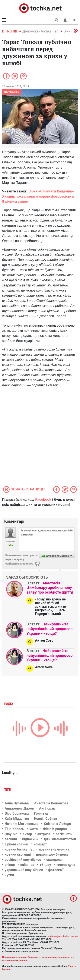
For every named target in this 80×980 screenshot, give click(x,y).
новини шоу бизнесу (52, 855)
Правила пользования (14, 957)
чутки (9, 875)
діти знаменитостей (60, 839)
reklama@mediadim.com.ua (63, 936)
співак (10, 865)
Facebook (43, 500)
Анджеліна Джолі (19, 808)
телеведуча (66, 865)
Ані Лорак (47, 808)
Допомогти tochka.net (40, 31)
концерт (40, 844)
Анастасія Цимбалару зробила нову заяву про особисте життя (50, 588)
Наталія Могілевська (22, 824)
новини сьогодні (18, 855)
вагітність (64, 834)
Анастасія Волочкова (51, 803)
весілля (11, 839)
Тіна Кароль (14, 829)
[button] (65, 20)
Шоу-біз (11, 834)
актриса (44, 834)
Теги (8, 790)
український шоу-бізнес (24, 870)
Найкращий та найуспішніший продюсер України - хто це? (49, 629)
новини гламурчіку (54, 849)
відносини (30, 839)
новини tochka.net (19, 849)
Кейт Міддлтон (17, 819)
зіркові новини (16, 844)
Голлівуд (41, 813)
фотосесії (56, 870)
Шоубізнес (12, 92)
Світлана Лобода (57, 824)
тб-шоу (45, 865)
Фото (34, 829)
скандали (54, 860)
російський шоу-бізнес (23, 860)
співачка (27, 865)
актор (27, 834)
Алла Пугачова (17, 803)
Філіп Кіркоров (55, 829)
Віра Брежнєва (17, 813)
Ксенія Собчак (46, 819)
